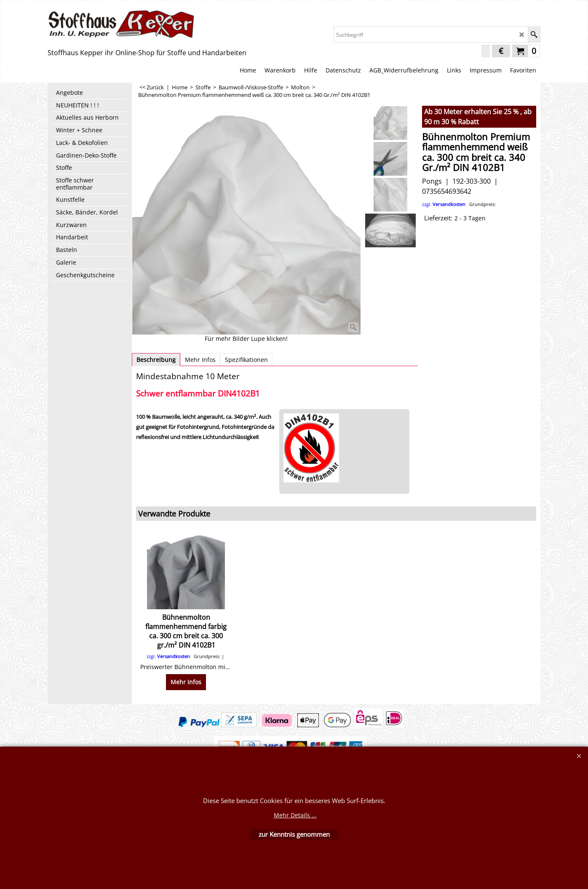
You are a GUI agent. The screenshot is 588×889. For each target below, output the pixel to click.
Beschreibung (156, 360)
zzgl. (459, 204)
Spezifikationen (246, 360)
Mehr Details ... (295, 815)
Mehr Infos (200, 360)
